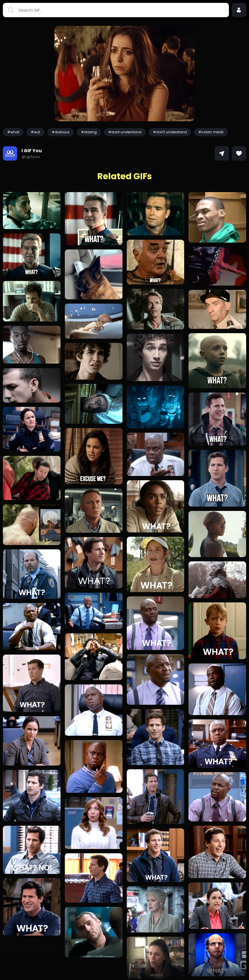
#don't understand (170, 132)
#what (13, 132)
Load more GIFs (125, 963)
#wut (35, 132)
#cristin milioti (211, 132)
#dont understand (125, 132)
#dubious (61, 132)
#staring (89, 132)
